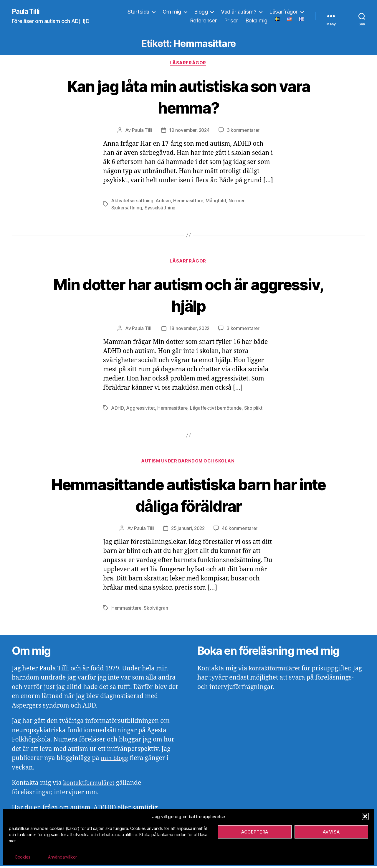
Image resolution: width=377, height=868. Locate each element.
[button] (365, 816)
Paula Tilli (26, 12)
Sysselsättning (161, 209)
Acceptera (255, 832)
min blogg (115, 760)
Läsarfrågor (284, 12)
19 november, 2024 (189, 131)
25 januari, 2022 (188, 531)
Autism (164, 202)
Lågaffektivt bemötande (218, 409)
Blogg (201, 12)
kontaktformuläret (90, 785)
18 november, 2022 (189, 330)
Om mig (172, 12)
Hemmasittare (190, 202)
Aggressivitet (141, 409)
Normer (238, 202)
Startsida (138, 12)
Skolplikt (256, 409)
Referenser (204, 21)
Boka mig (257, 21)
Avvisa (331, 832)
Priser (231, 21)
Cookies (23, 857)
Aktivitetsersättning (133, 202)
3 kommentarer (244, 131)
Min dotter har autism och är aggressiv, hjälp (189, 296)
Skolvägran (156, 610)
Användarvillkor (62, 857)
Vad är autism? (239, 12)
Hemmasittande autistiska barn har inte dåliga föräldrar (189, 496)
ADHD (118, 409)
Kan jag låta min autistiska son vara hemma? (188, 97)
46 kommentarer (240, 531)
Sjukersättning (127, 209)
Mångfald (218, 202)
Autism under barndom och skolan (188, 463)
